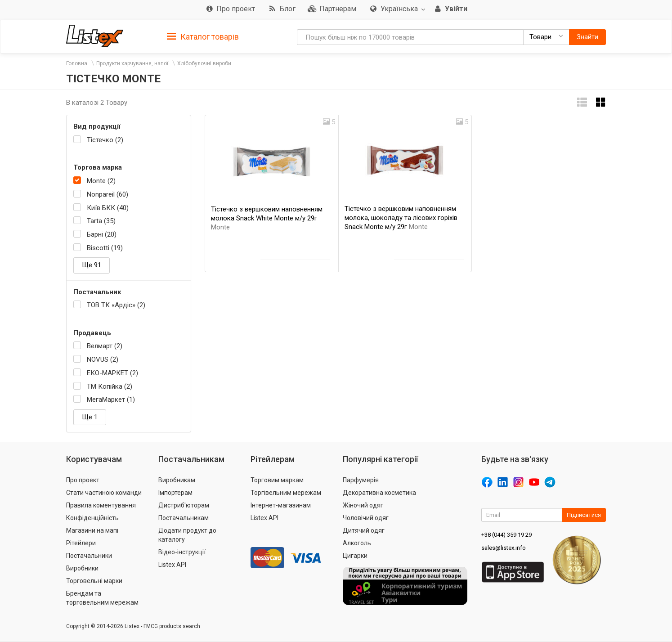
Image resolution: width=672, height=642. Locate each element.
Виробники (82, 568)
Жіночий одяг (363, 505)
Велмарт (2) (105, 346)
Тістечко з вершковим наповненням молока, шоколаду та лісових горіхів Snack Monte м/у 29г (401, 218)
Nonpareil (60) (108, 194)
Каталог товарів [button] (203, 37)
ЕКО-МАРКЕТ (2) (112, 373)
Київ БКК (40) (108, 208)
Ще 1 (90, 417)
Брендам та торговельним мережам (102, 598)
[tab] (203, 36)
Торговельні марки (94, 581)
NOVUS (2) (103, 359)
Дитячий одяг (364, 530)
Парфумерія (361, 480)
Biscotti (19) (105, 248)
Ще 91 (92, 265)
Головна (77, 63)
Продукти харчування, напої (132, 63)
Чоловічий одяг (366, 518)
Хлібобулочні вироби (204, 63)
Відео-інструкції (182, 552)
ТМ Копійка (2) (110, 386)
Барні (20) (102, 234)
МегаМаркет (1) (111, 400)
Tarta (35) (101, 221)
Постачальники (89, 556)
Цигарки (355, 556)
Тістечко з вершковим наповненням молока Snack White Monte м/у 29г (267, 218)
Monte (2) (101, 181)
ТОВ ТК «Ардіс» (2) (116, 305)
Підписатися (584, 515)
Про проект (83, 480)
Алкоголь (357, 543)
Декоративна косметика (379, 493)
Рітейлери (81, 543)
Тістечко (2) (105, 140)
